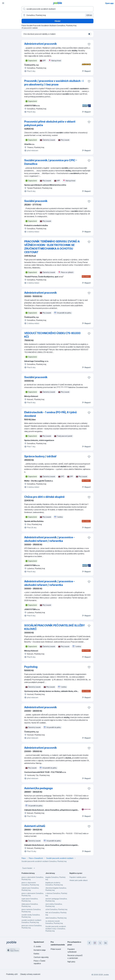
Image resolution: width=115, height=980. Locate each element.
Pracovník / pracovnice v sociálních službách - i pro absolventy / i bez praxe (54, 83)
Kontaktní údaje (40, 950)
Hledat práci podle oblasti (79, 880)
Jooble (106, 975)
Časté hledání (29, 868)
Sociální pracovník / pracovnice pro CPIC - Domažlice (51, 162)
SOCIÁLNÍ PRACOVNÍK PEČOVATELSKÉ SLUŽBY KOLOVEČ (55, 627)
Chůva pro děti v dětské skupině (44, 497)
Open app (109, 3)
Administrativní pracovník (40, 44)
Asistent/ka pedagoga (38, 788)
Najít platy (71, 962)
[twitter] (100, 943)
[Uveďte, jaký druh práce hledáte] (57, 9)
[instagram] (95, 943)
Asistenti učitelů (35, 826)
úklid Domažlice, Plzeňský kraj (56, 918)
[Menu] (3, 3)
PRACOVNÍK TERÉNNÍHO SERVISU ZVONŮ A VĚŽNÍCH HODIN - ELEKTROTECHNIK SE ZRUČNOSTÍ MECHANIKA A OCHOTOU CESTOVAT (52, 247)
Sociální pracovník (36, 201)
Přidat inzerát (56, 949)
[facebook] (89, 943)
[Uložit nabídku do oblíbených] (89, 44)
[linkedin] (106, 943)
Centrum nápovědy (41, 957)
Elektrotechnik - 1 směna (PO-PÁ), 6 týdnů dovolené (50, 414)
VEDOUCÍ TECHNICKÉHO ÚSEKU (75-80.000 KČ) (52, 335)
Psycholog (31, 667)
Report (86, 71)
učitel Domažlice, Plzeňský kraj (56, 909)
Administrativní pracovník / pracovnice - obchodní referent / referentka (49, 539)
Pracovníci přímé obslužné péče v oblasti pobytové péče (50, 123)
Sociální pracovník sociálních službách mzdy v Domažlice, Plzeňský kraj (56, 929)
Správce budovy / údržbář (40, 456)
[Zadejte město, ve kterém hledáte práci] (57, 15)
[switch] (90, 34)
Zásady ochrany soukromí (30, 974)
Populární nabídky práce (78, 877)
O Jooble (37, 946)
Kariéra (36, 954)
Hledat (57, 21)
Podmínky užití (12, 974)
